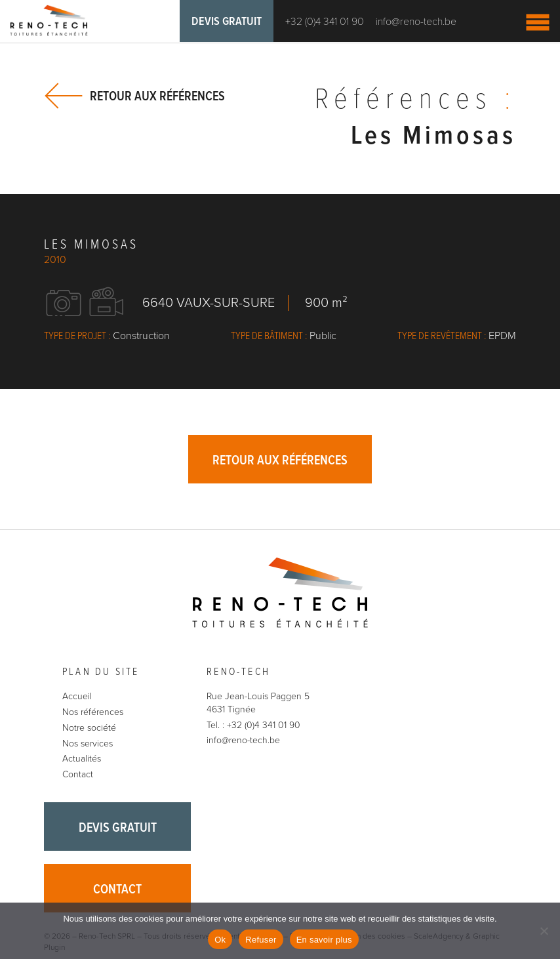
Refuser (261, 940)
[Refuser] (544, 931)
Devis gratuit (227, 22)
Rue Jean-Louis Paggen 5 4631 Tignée (258, 703)
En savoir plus (324, 940)
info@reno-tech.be (416, 22)
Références (415, 100)
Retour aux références (157, 96)
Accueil (77, 696)
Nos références (93, 712)
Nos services (88, 744)
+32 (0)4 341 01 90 (325, 22)
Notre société (89, 728)
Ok (220, 940)
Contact (78, 774)
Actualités (82, 759)
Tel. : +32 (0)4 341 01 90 (253, 725)
